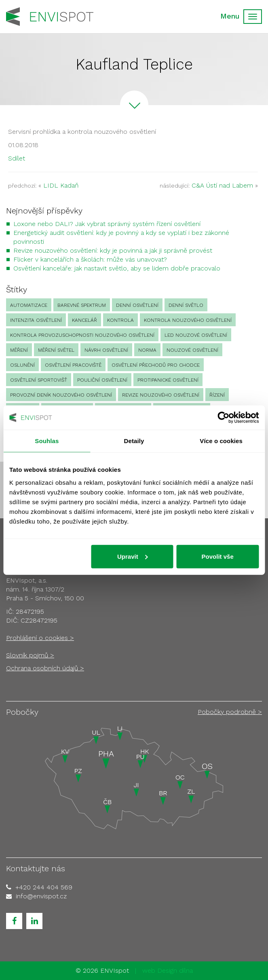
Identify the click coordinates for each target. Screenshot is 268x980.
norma (147, 350)
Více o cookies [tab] (221, 441)
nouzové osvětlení (192, 350)
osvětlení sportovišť (39, 380)
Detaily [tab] (134, 441)
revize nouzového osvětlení (161, 395)
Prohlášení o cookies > (40, 638)
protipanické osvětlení (168, 380)
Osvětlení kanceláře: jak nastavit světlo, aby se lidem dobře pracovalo (117, 268)
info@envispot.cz (41, 896)
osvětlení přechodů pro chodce (156, 365)
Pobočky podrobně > (230, 712)
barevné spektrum (82, 305)
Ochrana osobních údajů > (45, 668)
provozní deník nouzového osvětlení (61, 395)
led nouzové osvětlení (196, 335)
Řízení (217, 395)
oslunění (22, 365)
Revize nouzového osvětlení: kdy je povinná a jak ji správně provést (113, 250)
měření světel (56, 350)
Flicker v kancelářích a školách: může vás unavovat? (90, 259)
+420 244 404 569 (44, 887)
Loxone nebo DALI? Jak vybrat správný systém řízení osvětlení (107, 224)
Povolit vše (218, 556)
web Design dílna (168, 970)
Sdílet (17, 158)
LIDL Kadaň (61, 185)
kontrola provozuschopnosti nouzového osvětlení (82, 335)
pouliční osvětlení (102, 380)
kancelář (84, 320)
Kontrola (120, 320)
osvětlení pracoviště (73, 365)
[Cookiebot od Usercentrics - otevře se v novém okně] (223, 418)
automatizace (29, 305)
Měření (19, 350)
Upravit (133, 556)
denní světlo (186, 305)
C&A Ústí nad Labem (222, 185)
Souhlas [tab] (47, 441)
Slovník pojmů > (30, 655)
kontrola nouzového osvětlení (188, 320)
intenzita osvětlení (36, 320)
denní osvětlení (137, 305)
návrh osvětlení (106, 350)
